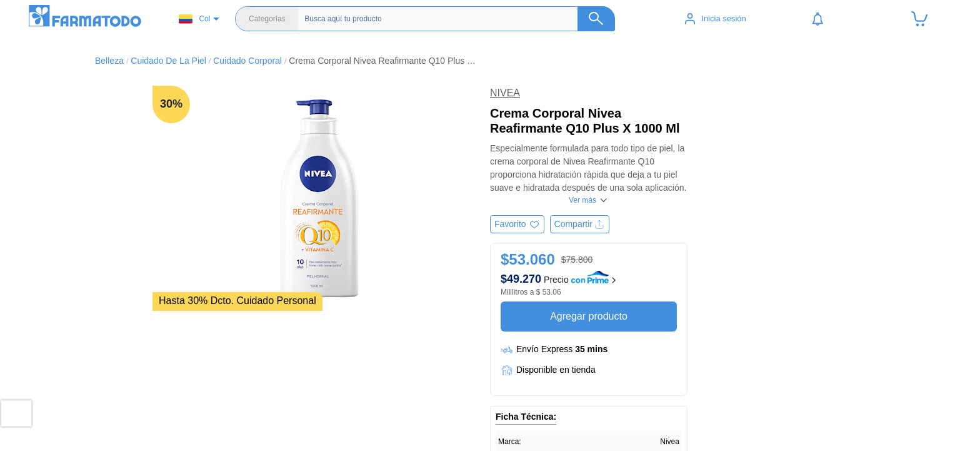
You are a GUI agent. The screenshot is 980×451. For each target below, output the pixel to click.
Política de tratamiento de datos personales (814, 441)
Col (194, 19)
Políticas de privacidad (773, 416)
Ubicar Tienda (309, 416)
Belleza (520, 428)
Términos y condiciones (775, 428)
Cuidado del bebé (540, 441)
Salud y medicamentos (548, 416)
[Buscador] (450, 19)
